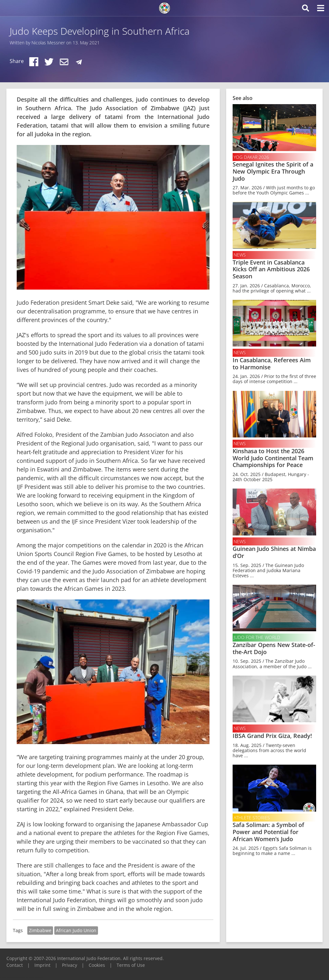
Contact (15, 965)
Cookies (97, 965)
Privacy (70, 965)
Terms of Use (131, 965)
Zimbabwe (40, 930)
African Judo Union (76, 930)
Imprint (42, 965)
